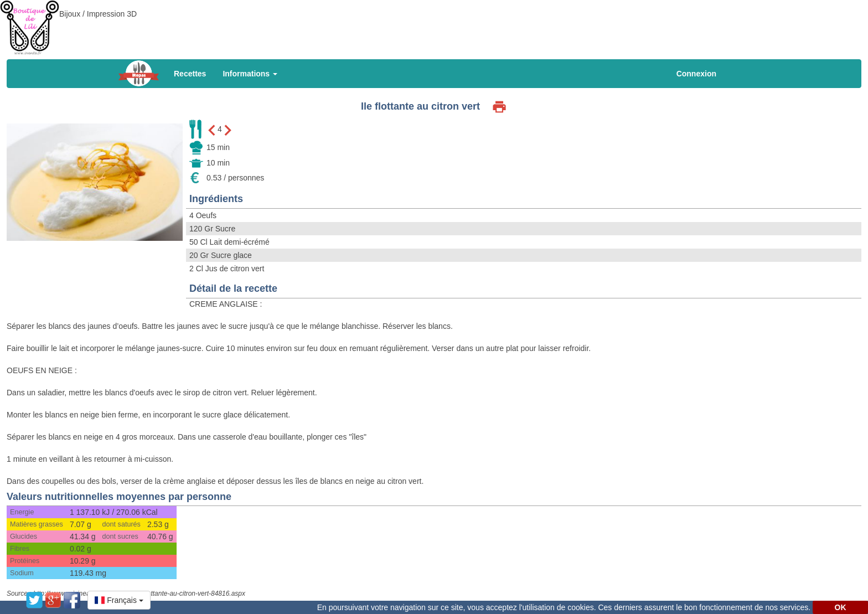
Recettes (190, 74)
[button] (119, 600)
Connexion (696, 74)
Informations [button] (250, 74)
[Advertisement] (434, 25)
